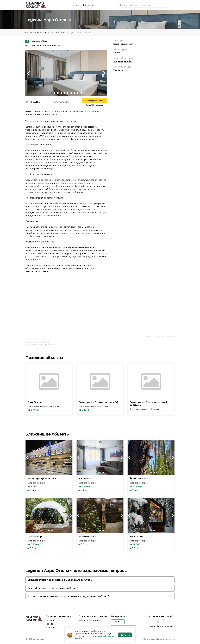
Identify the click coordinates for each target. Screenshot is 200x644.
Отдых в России (34, 32)
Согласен (125, 635)
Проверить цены (95, 100)
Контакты (88, 5)
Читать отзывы (61, 102)
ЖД (115, 61)
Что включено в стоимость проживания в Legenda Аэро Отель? (68, 596)
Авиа (120, 61)
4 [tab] (61, 93)
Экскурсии (119, 70)
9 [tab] (78, 93)
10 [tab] (81, 93)
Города (50, 624)
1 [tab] (51, 93)
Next (104, 73)
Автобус (128, 61)
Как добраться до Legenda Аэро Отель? (53, 588)
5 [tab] (65, 93)
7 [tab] (71, 93)
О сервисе (51, 627)
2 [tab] (55, 93)
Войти (118, 622)
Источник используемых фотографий (159, 336)
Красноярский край (56, 32)
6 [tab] (68, 93)
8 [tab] (74, 93)
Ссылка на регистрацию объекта (40, 345)
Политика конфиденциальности (159, 639)
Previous (29, 73)
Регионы (76, 5)
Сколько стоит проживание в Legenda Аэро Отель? (60, 580)
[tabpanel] (66, 73)
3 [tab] (58, 93)
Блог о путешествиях (90, 621)
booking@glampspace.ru (161, 626)
